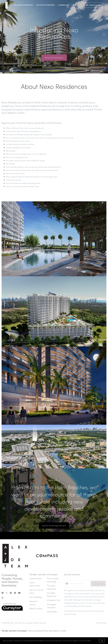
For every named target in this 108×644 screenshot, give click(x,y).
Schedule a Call (53, 600)
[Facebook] (3, 593)
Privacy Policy (101, 623)
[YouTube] (19, 593)
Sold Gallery (52, 611)
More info (94, 641)
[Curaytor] (12, 610)
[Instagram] (2, 598)
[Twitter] (7, 593)
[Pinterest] (15, 593)
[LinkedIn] (11, 593)
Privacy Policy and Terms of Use (79, 606)
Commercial (63, 5)
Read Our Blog (36, 608)
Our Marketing (36, 597)
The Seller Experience (23, 5)
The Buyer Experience (45, 5)
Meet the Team (36, 578)
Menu (76, 5)
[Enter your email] (79, 584)
